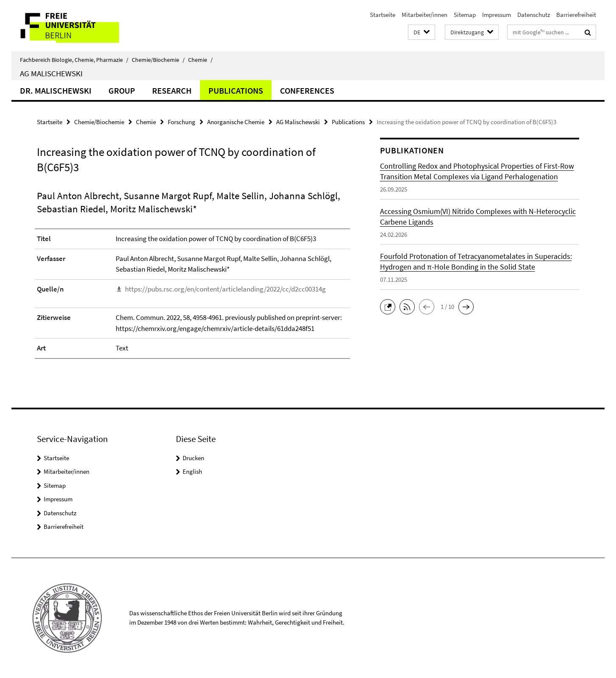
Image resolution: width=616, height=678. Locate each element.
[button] (422, 32)
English (192, 471)
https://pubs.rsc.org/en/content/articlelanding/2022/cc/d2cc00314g (225, 289)
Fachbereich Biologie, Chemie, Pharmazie (74, 60)
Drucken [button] (193, 458)
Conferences (307, 90)
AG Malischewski (51, 73)
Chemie (200, 60)
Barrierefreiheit (576, 15)
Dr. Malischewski (56, 90)
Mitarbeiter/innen (425, 15)
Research (172, 90)
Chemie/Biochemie (158, 60)
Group (122, 90)
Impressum (497, 15)
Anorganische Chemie (236, 122)
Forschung (182, 122)
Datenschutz (534, 15)
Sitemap (465, 15)
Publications (236, 90)
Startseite (383, 15)
